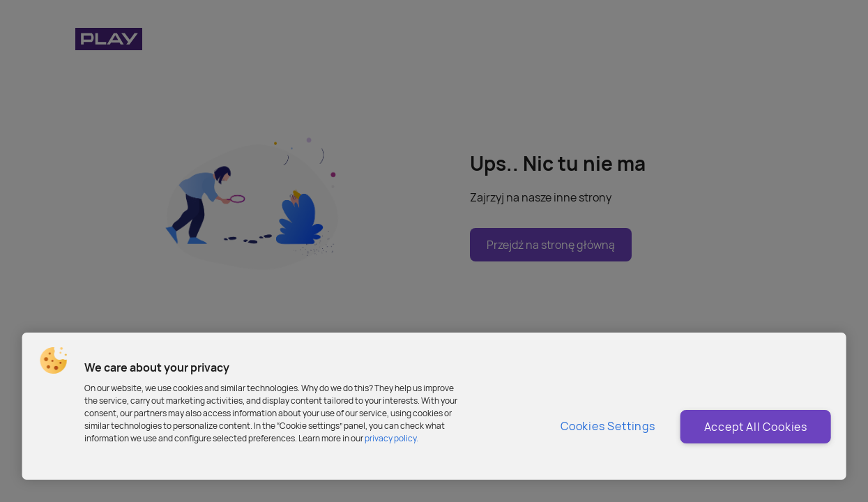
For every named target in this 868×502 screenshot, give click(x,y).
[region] (434, 406)
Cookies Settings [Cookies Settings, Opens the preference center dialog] (608, 426)
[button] (53, 360)
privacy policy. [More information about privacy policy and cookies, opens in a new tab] (391, 438)
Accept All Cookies (756, 427)
